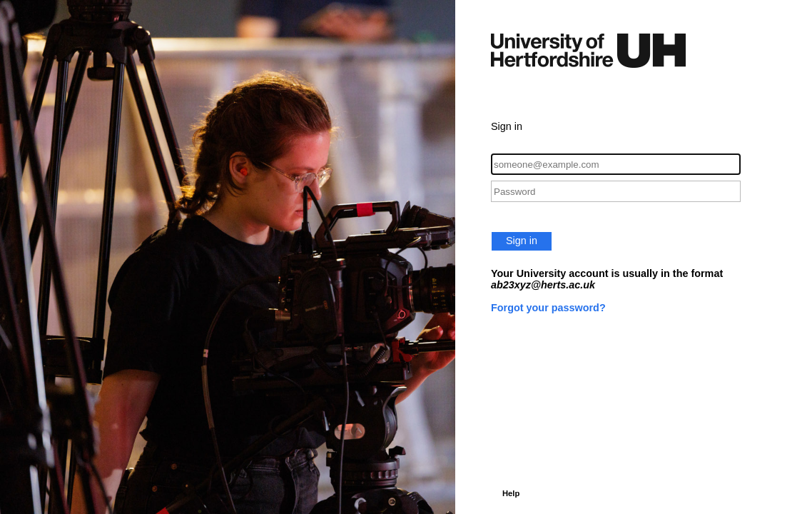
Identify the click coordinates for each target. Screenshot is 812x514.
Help (511, 493)
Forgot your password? (548, 308)
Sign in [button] (522, 241)
